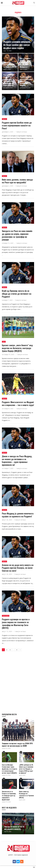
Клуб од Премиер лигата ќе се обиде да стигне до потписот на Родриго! (17, 294)
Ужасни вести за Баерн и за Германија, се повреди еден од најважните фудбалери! (9, 796)
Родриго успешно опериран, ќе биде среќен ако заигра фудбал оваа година (17, 45)
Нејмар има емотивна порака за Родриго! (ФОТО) (10, 65)
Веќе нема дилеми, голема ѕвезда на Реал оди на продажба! (17, 181)
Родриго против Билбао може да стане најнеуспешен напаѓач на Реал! (17, 125)
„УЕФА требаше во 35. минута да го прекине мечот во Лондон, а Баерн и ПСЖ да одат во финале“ (26, 769)
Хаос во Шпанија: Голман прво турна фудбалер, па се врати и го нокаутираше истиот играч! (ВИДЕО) (9, 769)
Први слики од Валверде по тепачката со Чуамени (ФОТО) (26, 795)
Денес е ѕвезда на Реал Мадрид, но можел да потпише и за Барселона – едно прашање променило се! (17, 460)
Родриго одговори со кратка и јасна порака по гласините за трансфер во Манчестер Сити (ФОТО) (16, 624)
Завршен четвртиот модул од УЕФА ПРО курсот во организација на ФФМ (17, 745)
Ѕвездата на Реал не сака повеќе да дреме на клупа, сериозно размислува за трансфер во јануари (17, 235)
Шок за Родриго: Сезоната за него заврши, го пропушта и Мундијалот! (25, 63)
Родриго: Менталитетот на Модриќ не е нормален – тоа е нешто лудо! (18, 404)
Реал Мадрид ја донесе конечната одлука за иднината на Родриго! (18, 515)
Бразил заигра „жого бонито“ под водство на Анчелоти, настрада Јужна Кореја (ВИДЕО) (17, 348)
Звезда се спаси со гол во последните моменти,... (14, 828)
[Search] (34, 3)
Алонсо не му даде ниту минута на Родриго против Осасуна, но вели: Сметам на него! (18, 568)
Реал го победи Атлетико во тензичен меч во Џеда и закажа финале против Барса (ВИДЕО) (9, 80)
